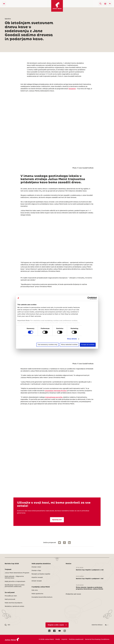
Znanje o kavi (36, 567)
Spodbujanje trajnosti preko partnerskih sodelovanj (15, 586)
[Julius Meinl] (57, 6)
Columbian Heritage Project (56, 391)
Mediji (58, 639)
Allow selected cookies (69, 345)
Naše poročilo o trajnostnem (15, 581)
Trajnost (8, 569)
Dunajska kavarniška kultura (42, 597)
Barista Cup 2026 (12, 564)
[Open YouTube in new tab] (60, 631)
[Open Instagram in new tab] (65, 631)
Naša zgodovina (37, 594)
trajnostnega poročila (54, 397)
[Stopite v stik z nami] (57, 625)
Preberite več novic (73, 594)
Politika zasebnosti (76, 639)
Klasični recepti (37, 577)
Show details (72, 339)
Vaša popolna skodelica (41, 564)
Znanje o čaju (36, 571)
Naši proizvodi (10, 599)
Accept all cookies (88, 345)
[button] (100, 4)
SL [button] (110, 4)
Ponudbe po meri (11, 596)
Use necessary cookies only (48, 345)
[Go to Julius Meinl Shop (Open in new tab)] (105, 4)
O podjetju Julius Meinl (41, 587)
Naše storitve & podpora (14, 603)
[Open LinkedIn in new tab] (49, 631)
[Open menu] (4, 4)
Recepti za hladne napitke (41, 574)
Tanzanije (72, 89)
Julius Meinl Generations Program (17, 573)
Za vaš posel (10, 593)
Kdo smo (35, 590)
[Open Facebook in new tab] (54, 631)
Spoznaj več (57, 520)
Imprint (64, 639)
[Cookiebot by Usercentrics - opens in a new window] (89, 298)
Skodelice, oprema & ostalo (14, 606)
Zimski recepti (37, 581)
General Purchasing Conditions (97, 639)
